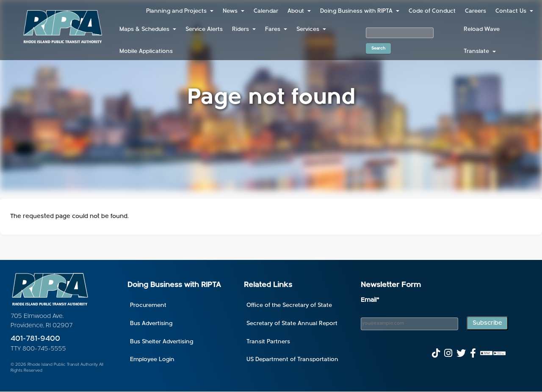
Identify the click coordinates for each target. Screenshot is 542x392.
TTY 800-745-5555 (38, 349)
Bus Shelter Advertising (162, 342)
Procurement (148, 305)
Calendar (266, 11)
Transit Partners (268, 342)
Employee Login (152, 360)
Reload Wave (482, 29)
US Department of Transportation (292, 360)
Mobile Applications (146, 51)
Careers (476, 11)
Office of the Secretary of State (289, 305)
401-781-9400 (35, 339)
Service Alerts (204, 29)
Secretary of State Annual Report (292, 324)
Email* (370, 300)
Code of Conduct (432, 11)
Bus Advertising (151, 324)
